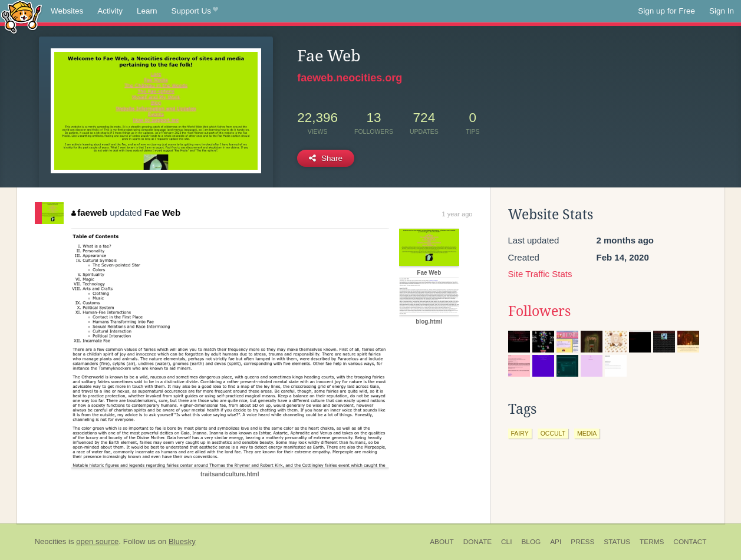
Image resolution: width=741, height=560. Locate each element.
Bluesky (182, 541)
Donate (477, 542)
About (442, 542)
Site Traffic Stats (540, 274)
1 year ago (457, 214)
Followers (539, 311)
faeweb (89, 213)
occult (553, 433)
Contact (690, 542)
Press (582, 542)
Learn (147, 11)
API (556, 542)
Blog (531, 542)
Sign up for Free (666, 11)
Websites (67, 11)
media (587, 433)
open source (97, 541)
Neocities (51, 541)
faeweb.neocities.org (350, 78)
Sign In (722, 11)
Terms (652, 542)
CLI (506, 542)
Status (617, 542)
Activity (110, 11)
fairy (520, 433)
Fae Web (162, 213)
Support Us (195, 11)
